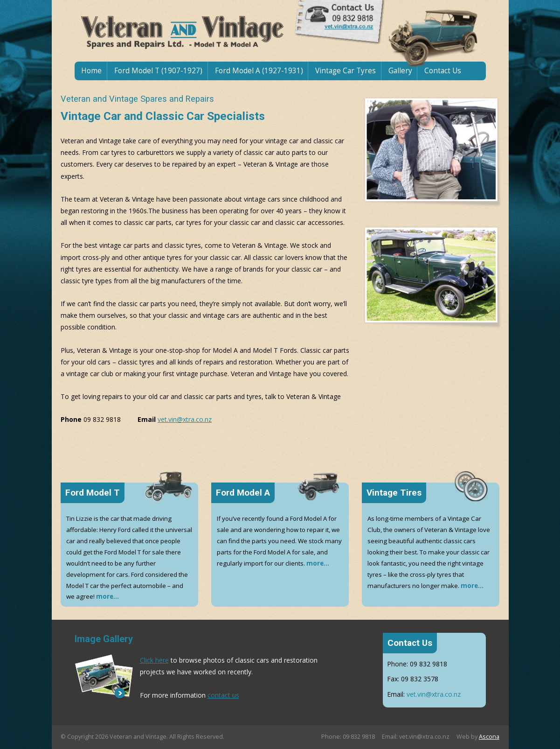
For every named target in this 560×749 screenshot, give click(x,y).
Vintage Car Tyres (346, 71)
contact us (223, 695)
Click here (154, 660)
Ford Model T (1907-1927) (158, 71)
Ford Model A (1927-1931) (259, 71)
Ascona (489, 737)
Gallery (400, 71)
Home (91, 71)
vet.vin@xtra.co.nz (185, 419)
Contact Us (443, 71)
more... (107, 596)
